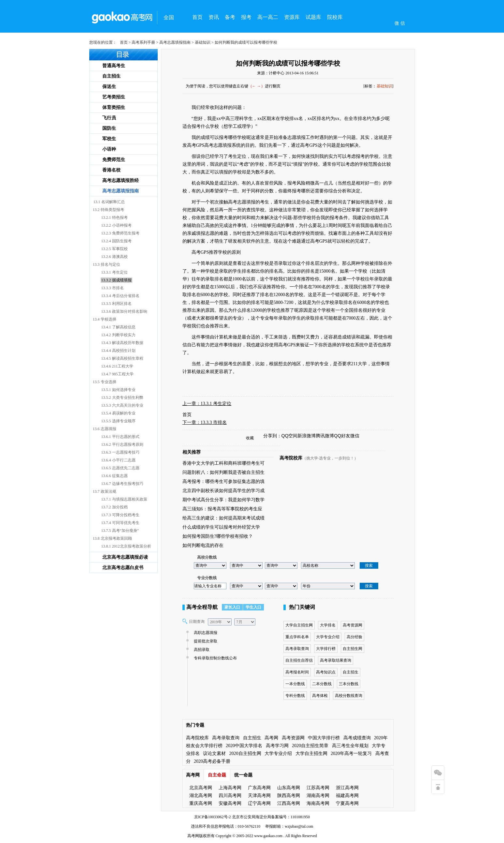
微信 (355, 436)
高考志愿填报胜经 (121, 181)
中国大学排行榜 (324, 738)
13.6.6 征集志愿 (115, 476)
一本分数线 (295, 684)
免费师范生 (114, 160)
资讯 (214, 17)
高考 (191, 836)
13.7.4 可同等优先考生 (120, 523)
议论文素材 (214, 753)
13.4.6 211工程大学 (117, 366)
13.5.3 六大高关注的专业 (122, 405)
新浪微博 (307, 436)
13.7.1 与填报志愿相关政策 (124, 499)
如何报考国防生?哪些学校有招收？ (218, 536)
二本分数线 (322, 684)
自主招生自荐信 (299, 660)
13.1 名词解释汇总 (109, 202)
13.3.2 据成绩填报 (116, 280)
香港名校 (111, 170)
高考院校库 (291, 458)
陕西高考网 (289, 796)
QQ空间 (290, 436)
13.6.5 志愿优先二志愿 (120, 468)
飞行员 (109, 118)
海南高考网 (318, 803)
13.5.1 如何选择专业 (118, 390)
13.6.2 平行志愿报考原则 (122, 444)
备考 (230, 17)
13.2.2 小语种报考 (116, 225)
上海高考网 (230, 788)
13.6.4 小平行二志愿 (118, 460)
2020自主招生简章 (310, 746)
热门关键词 (302, 607)
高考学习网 (277, 746)
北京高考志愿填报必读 (125, 557)
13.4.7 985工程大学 (117, 374)
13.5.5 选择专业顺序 (118, 421)
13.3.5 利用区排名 (116, 304)
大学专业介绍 (328, 637)
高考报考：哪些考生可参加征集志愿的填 (223, 482)
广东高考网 (259, 788)
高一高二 (268, 17)
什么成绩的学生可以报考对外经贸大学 (221, 527)
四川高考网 (230, 796)
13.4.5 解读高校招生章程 (122, 358)
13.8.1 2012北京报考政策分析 (126, 546)
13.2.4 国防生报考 (116, 241)
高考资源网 (353, 625)
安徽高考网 (230, 803)
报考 (246, 17)
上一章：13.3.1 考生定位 (207, 404)
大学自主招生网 (299, 625)
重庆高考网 (201, 803)
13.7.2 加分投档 (115, 507)
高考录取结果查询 (336, 660)
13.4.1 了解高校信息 (118, 327)
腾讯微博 (325, 436)
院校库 (335, 17)
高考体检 (320, 696)
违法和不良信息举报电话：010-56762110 (226, 826)
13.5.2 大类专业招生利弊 (122, 398)
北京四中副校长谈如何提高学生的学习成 (223, 491)
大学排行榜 (326, 649)
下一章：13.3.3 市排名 (205, 422)
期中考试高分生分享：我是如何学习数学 (223, 500)
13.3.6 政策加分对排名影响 (124, 311)
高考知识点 (326, 672)
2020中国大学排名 (244, 746)
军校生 (109, 139)
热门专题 (195, 725)
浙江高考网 (347, 788)
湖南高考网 (318, 796)
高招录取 (201, 650)
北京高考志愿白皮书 (123, 568)
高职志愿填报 (205, 633)
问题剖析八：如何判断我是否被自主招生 (223, 472)
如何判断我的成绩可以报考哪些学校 (288, 63)
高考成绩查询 (357, 738)
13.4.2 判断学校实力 (118, 335)
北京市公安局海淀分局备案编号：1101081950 (271, 817)
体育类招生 (114, 107)
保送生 (109, 87)
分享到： (272, 436)
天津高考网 (259, 796)
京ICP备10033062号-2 (213, 817)
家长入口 (232, 607)
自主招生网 (353, 649)
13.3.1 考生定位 (115, 272)
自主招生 (111, 76)
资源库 (292, 17)
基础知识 (203, 42)
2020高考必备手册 (212, 761)
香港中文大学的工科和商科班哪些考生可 (223, 463)
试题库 (313, 17)
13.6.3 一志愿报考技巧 (120, 452)
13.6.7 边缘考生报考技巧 (122, 484)
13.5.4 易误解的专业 (118, 413)
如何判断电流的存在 (203, 545)
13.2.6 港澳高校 (115, 257)
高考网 (271, 738)
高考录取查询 (297, 649)
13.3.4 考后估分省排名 (120, 296)
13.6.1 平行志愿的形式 (120, 437)
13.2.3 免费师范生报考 (120, 233)
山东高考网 (289, 788)
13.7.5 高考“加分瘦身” (120, 531)
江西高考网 (289, 803)
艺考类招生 (114, 97)
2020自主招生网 (245, 753)
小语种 (109, 149)
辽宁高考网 (259, 803)
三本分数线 (349, 684)
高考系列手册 (143, 42)
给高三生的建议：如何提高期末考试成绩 (223, 518)
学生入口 (253, 607)
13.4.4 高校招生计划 (118, 351)
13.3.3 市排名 (113, 288)
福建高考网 (347, 796)
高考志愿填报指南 (175, 42)
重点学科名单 (297, 637)
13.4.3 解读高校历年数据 (122, 343)
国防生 (109, 128)
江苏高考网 (318, 788)
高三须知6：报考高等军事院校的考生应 (222, 509)
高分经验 (354, 637)
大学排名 (328, 625)
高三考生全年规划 (350, 746)
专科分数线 (295, 696)
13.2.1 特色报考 (115, 218)
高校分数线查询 (349, 696)
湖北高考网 (201, 796)
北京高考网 (201, 788)
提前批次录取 (205, 641)
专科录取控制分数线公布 (215, 658)
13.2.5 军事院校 (115, 249)
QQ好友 (342, 436)
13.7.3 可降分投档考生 (120, 515)
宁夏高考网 (347, 803)
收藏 (250, 438)
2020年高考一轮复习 (351, 753)
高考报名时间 (297, 672)
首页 (197, 17)
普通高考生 (114, 66)
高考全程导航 (202, 607)
